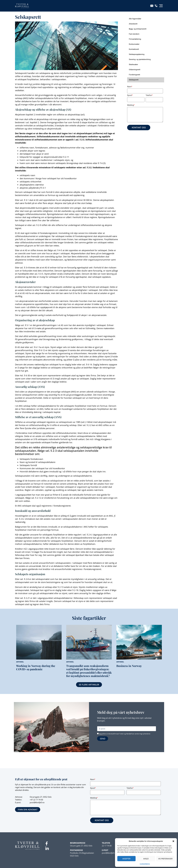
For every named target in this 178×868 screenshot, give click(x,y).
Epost (130, 95)
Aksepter (126, 859)
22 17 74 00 (38, 800)
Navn (130, 87)
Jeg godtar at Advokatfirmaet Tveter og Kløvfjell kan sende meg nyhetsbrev (125, 734)
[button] (173, 841)
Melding (131, 105)
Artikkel (20, 662)
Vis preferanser (165, 859)
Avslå (146, 859)
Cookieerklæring (145, 864)
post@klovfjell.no (37, 802)
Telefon (149, 95)
